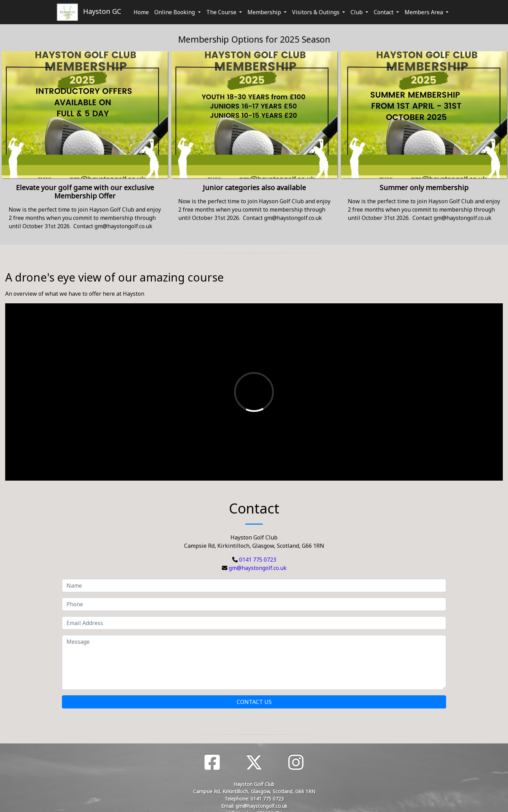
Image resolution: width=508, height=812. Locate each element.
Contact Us (254, 702)
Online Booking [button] (175, 12)
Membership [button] (265, 12)
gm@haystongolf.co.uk (258, 568)
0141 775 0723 (258, 560)
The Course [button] (222, 12)
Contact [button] (384, 12)
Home (141, 12)
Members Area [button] (424, 12)
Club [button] (357, 12)
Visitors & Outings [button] (316, 12)
